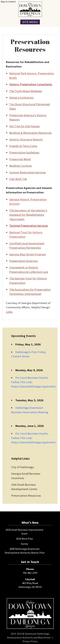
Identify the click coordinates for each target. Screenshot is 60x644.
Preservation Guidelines (24, 152)
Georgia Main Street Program (28, 254)
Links (9, 312)
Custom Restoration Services (28, 172)
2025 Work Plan (24, 539)
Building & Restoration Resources (30, 133)
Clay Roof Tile (18, 179)
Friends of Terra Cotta (23, 146)
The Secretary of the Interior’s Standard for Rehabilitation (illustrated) (28, 215)
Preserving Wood (20, 159)
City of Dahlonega (22, 467)
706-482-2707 (30, 573)
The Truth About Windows (26, 91)
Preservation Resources (26, 496)
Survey (24, 544)
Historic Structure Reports (26, 139)
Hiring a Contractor (22, 97)
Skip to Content (8, 2)
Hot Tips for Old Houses (24, 126)
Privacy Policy (30, 641)
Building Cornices (20, 166)
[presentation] (30, 9)
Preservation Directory (24, 261)
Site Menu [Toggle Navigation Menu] (30, 22)
